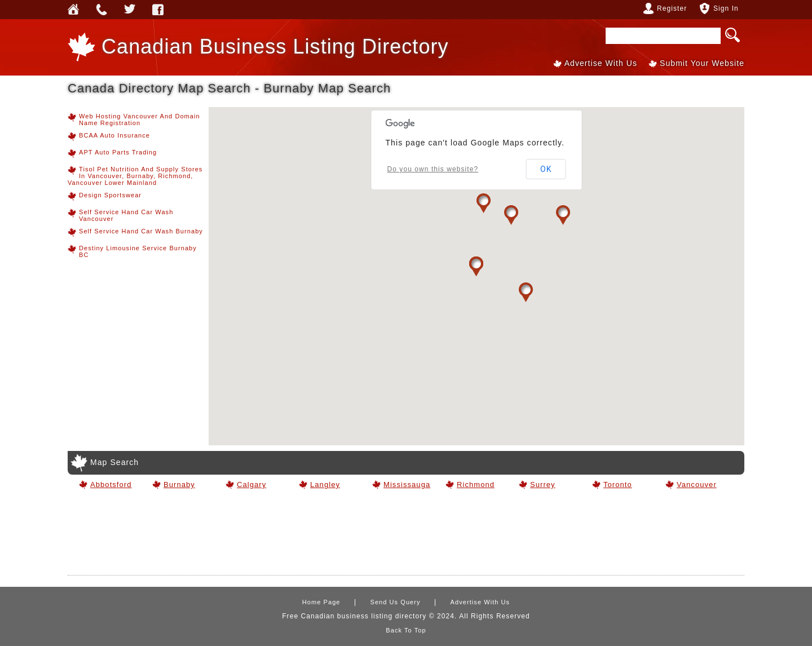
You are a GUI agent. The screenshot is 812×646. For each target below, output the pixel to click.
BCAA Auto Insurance (109, 136)
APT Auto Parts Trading (112, 153)
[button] (484, 203)
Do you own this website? (433, 169)
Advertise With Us (601, 63)
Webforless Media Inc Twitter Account (130, 10)
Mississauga (406, 484)
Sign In (726, 8)
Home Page (321, 602)
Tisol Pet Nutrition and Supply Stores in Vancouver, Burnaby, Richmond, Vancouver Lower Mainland (135, 176)
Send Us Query (101, 10)
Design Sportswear (105, 196)
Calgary (251, 484)
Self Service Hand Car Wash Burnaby (135, 232)
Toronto (618, 484)
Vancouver (697, 484)
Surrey (543, 484)
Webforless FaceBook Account (158, 10)
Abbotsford (111, 484)
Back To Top (406, 630)
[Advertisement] (406, 537)
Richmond (476, 484)
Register (672, 8)
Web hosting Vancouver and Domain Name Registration (134, 120)
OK (546, 169)
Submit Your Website (702, 63)
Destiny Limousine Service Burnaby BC (132, 251)
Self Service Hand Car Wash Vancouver (120, 215)
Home (73, 10)
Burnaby (179, 484)
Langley (325, 484)
